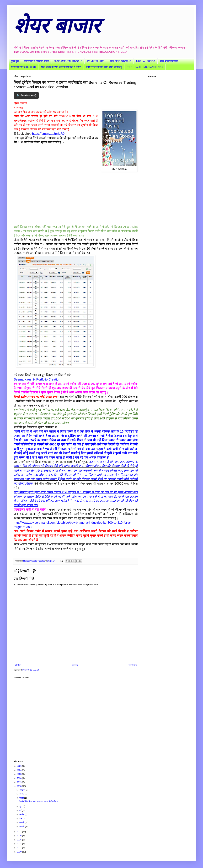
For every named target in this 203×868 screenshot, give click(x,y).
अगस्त (22, 794)
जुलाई (22, 798)
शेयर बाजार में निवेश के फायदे (36, 61)
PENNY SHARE (96, 61)
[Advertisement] (76, 718)
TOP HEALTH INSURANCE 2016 (145, 67)
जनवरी (22, 826)
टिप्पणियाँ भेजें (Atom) (31, 670)
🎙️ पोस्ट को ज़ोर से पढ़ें (26, 96)
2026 (20, 766)
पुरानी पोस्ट (133, 665)
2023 (20, 774)
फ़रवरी (22, 823)
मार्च (21, 819)
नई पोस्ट (18, 665)
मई (21, 810)
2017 (20, 832)
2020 (20, 778)
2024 (20, 770)
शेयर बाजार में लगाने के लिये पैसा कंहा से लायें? (61, 67)
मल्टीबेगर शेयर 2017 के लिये (24, 67)
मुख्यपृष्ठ (75, 665)
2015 (20, 840)
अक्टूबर (23, 790)
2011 (20, 848)
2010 (20, 852)
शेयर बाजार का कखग (169, 61)
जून (21, 806)
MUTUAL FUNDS (146, 61)
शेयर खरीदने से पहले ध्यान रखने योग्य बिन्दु (104, 67)
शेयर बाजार (57, 25)
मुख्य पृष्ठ (15, 61)
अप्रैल (22, 814)
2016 (20, 836)
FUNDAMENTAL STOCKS (68, 61)
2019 (20, 782)
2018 (20, 786)
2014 (20, 844)
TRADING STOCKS (120, 61)
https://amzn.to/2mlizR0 (48, 134)
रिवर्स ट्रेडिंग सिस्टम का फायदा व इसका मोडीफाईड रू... (39, 801)
